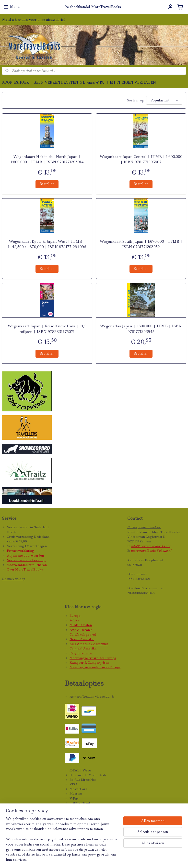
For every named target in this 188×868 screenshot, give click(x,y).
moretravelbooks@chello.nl (151, 551)
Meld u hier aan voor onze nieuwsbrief (33, 20)
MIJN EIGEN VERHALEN (133, 82)
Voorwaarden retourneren (27, 565)
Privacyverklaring (20, 551)
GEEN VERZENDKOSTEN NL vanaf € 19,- (69, 82)
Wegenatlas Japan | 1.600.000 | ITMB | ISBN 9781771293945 (141, 329)
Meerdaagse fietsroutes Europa (93, 658)
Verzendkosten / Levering (26, 560)
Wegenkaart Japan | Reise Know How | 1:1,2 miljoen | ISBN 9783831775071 (47, 329)
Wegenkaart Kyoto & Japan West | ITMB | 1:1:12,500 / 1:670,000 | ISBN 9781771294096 (47, 244)
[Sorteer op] (164, 100)
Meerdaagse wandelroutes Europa (95, 667)
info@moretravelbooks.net (150, 546)
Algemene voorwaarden (25, 555)
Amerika (87, 639)
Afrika (74, 620)
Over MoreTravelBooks (25, 569)
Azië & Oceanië (81, 630)
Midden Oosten (81, 625)
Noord (75, 639)
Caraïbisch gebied (83, 634)
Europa (75, 616)
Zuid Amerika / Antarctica (89, 644)
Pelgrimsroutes (81, 653)
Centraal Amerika (83, 648)
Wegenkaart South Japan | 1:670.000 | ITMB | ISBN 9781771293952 (141, 244)
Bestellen (47, 184)
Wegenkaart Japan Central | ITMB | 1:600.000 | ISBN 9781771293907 (141, 159)
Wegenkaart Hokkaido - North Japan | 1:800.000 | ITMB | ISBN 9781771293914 (47, 159)
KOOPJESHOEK (15, 82)
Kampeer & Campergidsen (89, 663)
